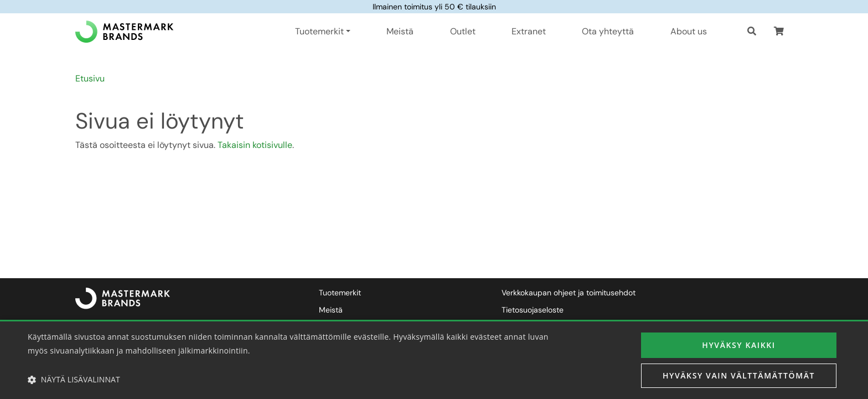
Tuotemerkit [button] (319, 31)
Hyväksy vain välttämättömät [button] (739, 375)
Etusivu (90, 78)
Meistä (400, 31)
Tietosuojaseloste (533, 310)
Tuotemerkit (340, 293)
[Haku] (752, 32)
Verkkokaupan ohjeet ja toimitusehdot (569, 293)
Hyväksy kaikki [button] (738, 345)
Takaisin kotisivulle (255, 145)
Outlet (463, 31)
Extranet (529, 31)
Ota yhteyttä (608, 31)
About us (689, 31)
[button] (779, 32)
